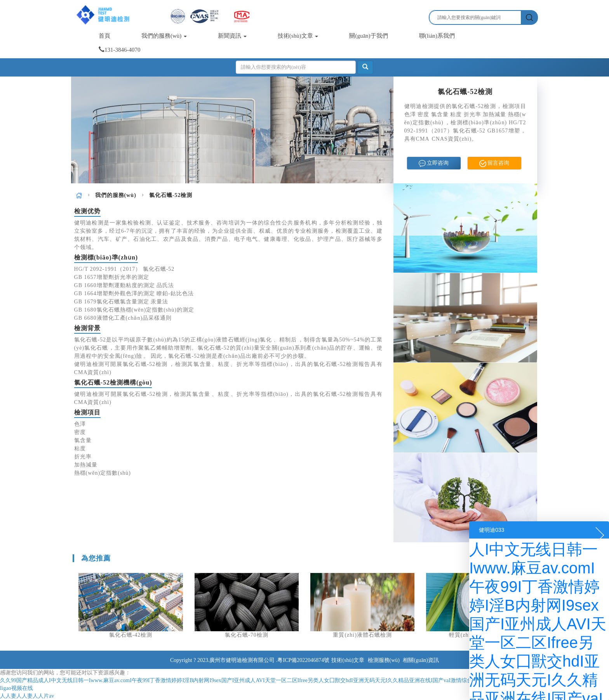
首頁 (104, 36)
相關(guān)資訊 (421, 660)
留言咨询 (494, 164)
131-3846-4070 (120, 50)
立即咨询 (434, 164)
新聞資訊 (232, 36)
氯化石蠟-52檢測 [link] (171, 195)
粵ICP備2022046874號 (303, 660)
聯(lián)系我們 (437, 36)
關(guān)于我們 (368, 36)
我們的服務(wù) (164, 36)
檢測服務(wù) (384, 660)
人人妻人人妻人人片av (27, 696)
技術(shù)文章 (298, 36)
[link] (79, 195)
